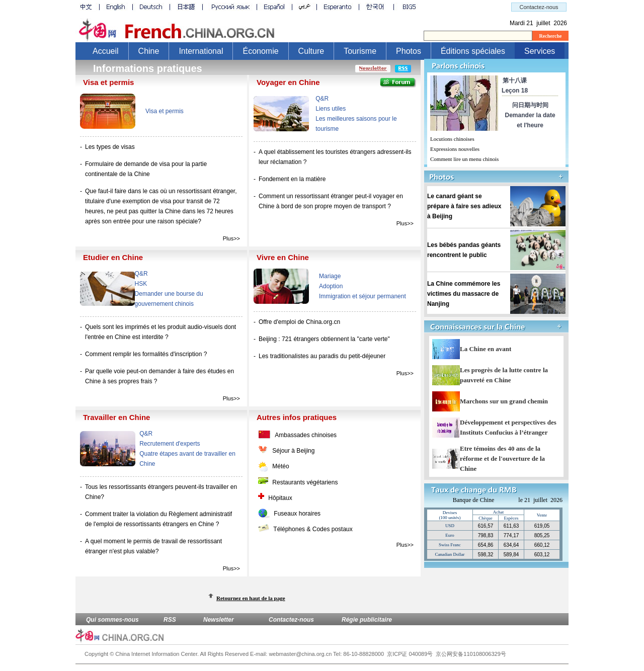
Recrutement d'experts (170, 444)
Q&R (322, 99)
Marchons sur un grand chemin (504, 401)
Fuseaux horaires (297, 514)
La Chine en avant (486, 349)
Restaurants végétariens (305, 482)
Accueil (106, 51)
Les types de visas (110, 147)
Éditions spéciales (473, 51)
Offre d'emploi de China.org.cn (299, 322)
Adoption (331, 286)
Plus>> (231, 238)
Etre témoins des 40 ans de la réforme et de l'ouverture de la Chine (502, 458)
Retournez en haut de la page (251, 598)
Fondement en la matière (292, 179)
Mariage (330, 276)
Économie (260, 51)
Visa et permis (165, 111)
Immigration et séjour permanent (363, 296)
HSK (141, 284)
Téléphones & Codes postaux (313, 529)
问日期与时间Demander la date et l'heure (530, 115)
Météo (280, 466)
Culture (311, 51)
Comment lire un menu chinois (464, 159)
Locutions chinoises (452, 139)
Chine (149, 51)
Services (540, 51)
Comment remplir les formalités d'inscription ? (146, 354)
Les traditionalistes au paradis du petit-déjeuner (322, 356)
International (201, 51)
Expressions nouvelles (455, 149)
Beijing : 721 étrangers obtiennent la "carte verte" (324, 339)
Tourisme (360, 51)
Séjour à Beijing (293, 451)
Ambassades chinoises (306, 435)
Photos (409, 51)
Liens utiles (331, 109)
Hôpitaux (280, 498)
